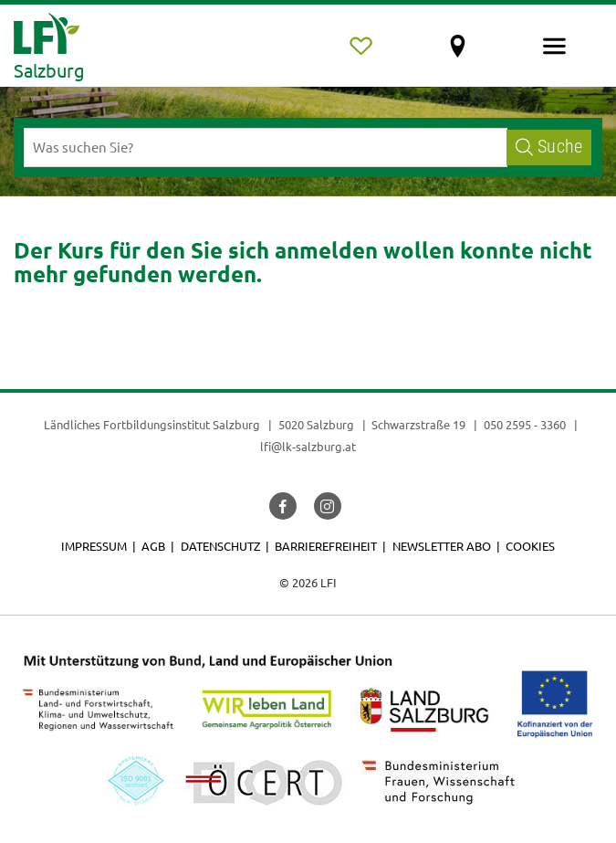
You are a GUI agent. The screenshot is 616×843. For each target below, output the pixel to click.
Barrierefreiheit (326, 546)
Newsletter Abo (442, 546)
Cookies (530, 546)
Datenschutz (220, 546)
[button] (283, 506)
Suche (549, 147)
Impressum (94, 546)
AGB (153, 546)
